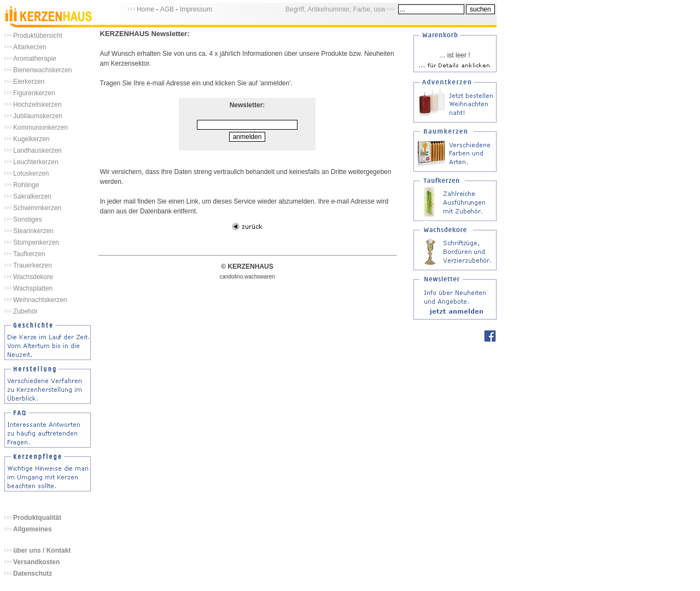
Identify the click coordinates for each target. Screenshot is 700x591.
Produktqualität (37, 518)
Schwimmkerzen (37, 208)
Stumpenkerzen (36, 242)
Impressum (196, 9)
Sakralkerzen (32, 196)
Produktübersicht (38, 36)
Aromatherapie (35, 59)
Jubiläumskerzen (38, 116)
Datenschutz (33, 573)
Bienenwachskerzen (42, 70)
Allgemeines (33, 529)
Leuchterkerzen (36, 162)
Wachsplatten (33, 288)
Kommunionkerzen (40, 128)
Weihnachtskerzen (40, 300)
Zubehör (25, 311)
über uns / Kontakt (42, 551)
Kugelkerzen (31, 139)
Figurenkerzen (34, 93)
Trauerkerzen (33, 265)
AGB (167, 9)
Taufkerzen (29, 254)
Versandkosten (36, 562)
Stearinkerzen (33, 231)
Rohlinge (26, 185)
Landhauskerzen (37, 150)
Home (145, 9)
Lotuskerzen (31, 173)
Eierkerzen (29, 82)
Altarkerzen (30, 47)
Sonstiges (28, 219)
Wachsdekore (33, 277)
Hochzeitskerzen (37, 105)
